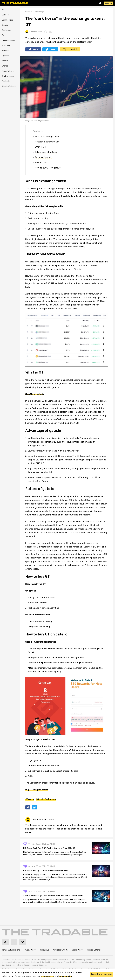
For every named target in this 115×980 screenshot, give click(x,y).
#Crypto (30, 799)
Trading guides (8, 76)
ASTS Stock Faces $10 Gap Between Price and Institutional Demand (53, 896)
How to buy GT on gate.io (48, 168)
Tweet (52, 49)
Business (6, 15)
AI (3, 10)
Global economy (9, 40)
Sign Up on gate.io (35, 394)
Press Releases (8, 71)
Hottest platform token (47, 142)
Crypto (5, 25)
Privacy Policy (30, 950)
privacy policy (47, 976)
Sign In (108, 3)
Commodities (8, 20)
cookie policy (66, 976)
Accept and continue (101, 974)
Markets (5, 51)
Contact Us (44, 950)
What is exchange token (47, 136)
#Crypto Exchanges (46, 799)
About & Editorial (9, 86)
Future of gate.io (44, 157)
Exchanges (7, 30)
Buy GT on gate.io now (37, 790)
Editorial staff (34, 32)
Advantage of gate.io (46, 152)
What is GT (40, 147)
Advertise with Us (60, 950)
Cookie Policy (77, 950)
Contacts (6, 81)
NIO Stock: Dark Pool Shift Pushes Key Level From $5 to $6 (49, 848)
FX (3, 35)
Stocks (5, 61)
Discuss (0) (72, 49)
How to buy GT (42, 163)
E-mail (51, 820)
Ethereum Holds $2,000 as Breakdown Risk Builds (46, 871)
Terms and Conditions (11, 950)
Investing (6, 46)
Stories (5, 66)
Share (35, 49)
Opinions (5, 56)
